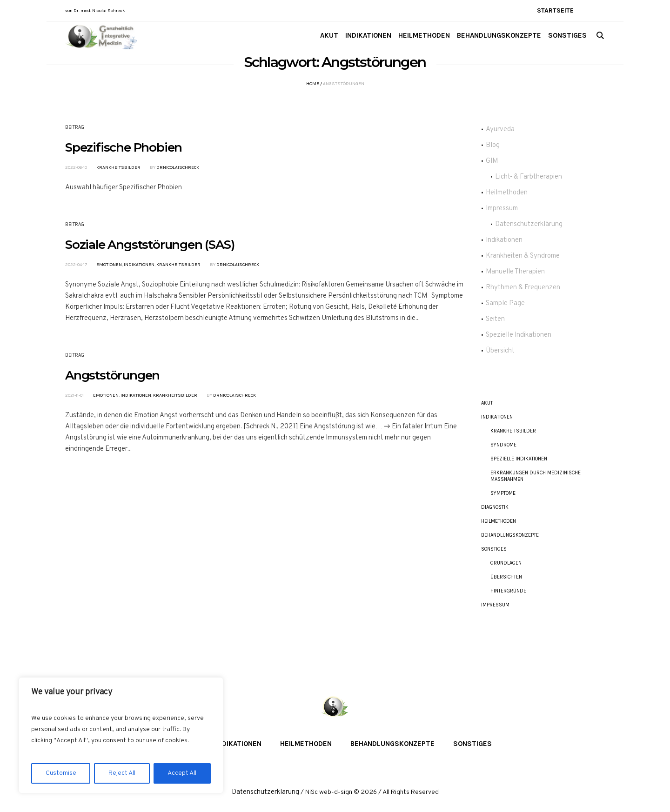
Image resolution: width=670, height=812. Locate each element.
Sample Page (505, 303)
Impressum (502, 209)
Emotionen (109, 265)
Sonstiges (494, 549)
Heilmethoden (507, 193)
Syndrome (503, 445)
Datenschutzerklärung (529, 224)
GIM (492, 161)
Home (313, 84)
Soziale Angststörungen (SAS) (150, 245)
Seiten (495, 319)
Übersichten (506, 577)
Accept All (182, 773)
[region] (121, 735)
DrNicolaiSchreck (178, 167)
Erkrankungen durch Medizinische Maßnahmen (536, 476)
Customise (61, 773)
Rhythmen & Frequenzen (523, 288)
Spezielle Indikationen (519, 335)
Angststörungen (112, 375)
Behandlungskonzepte (510, 535)
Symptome (503, 493)
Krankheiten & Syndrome (523, 256)
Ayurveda (500, 130)
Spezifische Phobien (124, 147)
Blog (493, 145)
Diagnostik (495, 507)
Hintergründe (508, 591)
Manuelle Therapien (515, 272)
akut (487, 403)
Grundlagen (506, 563)
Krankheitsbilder (118, 167)
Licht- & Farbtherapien (529, 177)
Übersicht (500, 351)
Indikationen (139, 265)
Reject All (122, 773)
